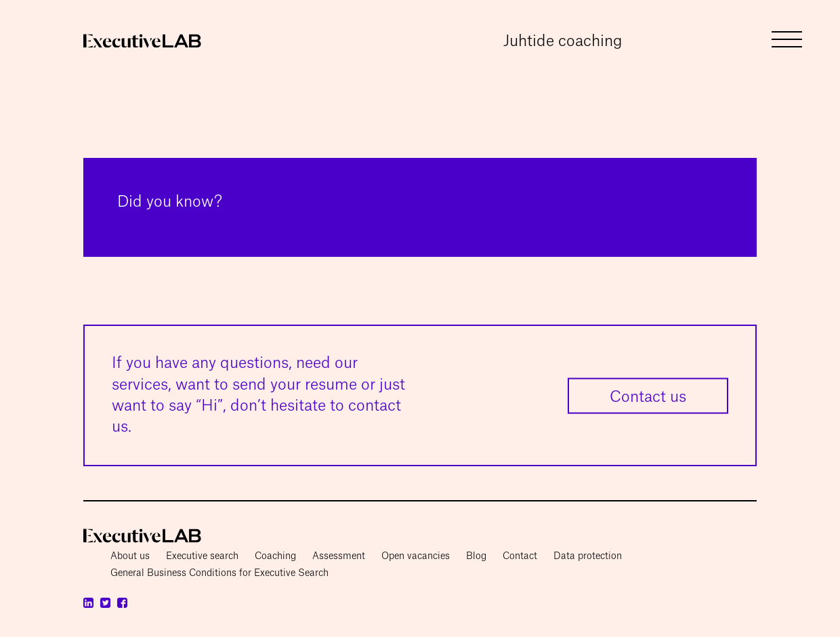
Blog (476, 556)
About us (130, 556)
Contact (520, 556)
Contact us (648, 396)
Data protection (588, 556)
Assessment (339, 556)
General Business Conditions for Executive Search (219, 573)
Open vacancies (416, 556)
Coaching (275, 556)
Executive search (202, 556)
